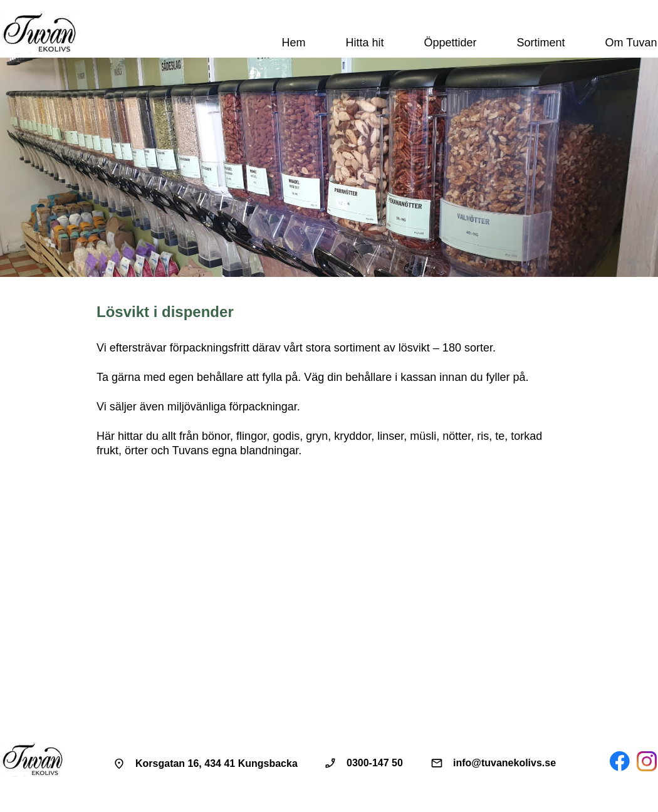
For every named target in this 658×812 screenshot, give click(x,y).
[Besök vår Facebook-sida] (620, 761)
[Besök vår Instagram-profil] (647, 761)
